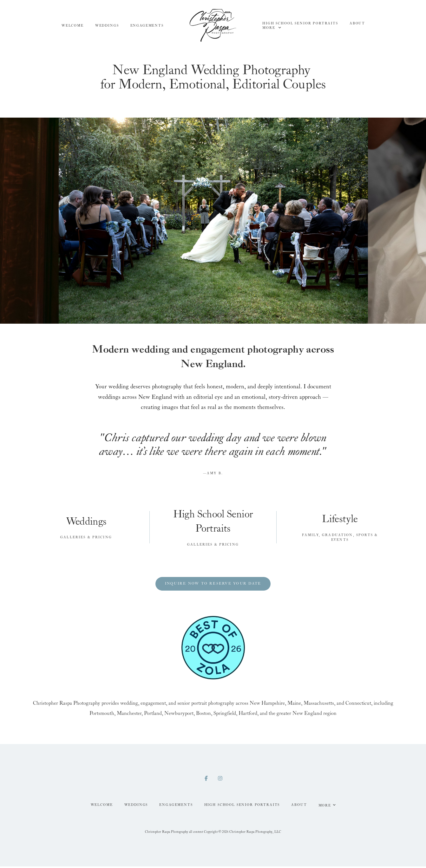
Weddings (107, 26)
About (357, 23)
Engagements (147, 26)
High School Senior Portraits (300, 23)
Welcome (73, 26)
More (272, 28)
